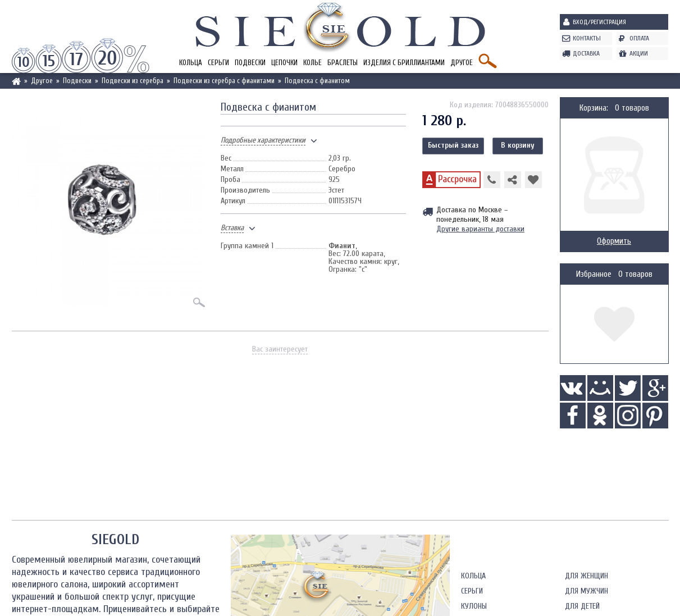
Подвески (250, 63)
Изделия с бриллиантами (404, 63)
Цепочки (284, 63)
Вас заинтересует (280, 349)
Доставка (586, 53)
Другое (462, 63)
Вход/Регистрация (599, 22)
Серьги (218, 63)
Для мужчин (587, 591)
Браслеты (343, 63)
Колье (312, 63)
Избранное (594, 274)
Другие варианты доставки (480, 229)
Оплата (639, 38)
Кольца (191, 63)
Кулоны (474, 606)
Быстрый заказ (453, 145)
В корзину (518, 145)
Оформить (614, 241)
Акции (639, 53)
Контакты (587, 38)
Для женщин (587, 576)
